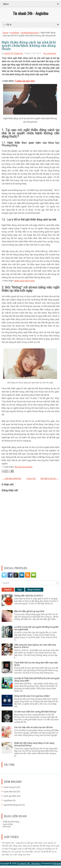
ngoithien (15, 33)
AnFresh (7, 827)
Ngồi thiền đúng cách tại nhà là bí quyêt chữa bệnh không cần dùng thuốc (29, 45)
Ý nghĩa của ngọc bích (24, 81)
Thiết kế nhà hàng (11, 822)
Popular (8, 590)
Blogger (57, 864)
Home (5, 33)
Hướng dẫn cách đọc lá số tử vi (29, 596)
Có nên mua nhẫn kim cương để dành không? (35, 712)
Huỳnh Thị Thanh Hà (13, 53)
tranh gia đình (10, 796)
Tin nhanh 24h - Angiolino (31, 13)
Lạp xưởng (8, 824)
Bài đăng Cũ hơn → (50, 478)
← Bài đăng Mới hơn (12, 478)
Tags (20, 590)
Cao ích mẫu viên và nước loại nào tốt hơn (33, 727)
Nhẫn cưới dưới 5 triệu (24, 281)
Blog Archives (34, 590)
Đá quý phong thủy (24, 467)
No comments (50, 53)
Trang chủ (31, 478)
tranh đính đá (10, 792)
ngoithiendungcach (30, 33)
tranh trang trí (10, 787)
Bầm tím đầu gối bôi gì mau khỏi (29, 611)
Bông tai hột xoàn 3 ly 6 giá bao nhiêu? (32, 696)
